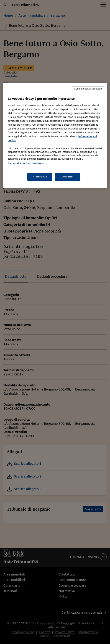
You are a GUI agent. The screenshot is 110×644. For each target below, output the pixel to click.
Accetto (68, 177)
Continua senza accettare (88, 89)
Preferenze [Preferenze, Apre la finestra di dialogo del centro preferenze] (40, 177)
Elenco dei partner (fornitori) (26, 163)
